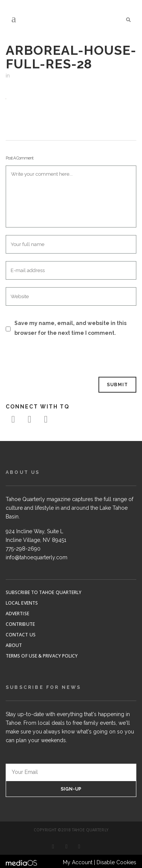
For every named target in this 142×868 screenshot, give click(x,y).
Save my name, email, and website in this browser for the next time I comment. (70, 328)
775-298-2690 (23, 549)
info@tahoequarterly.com (37, 557)
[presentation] (58, 357)
